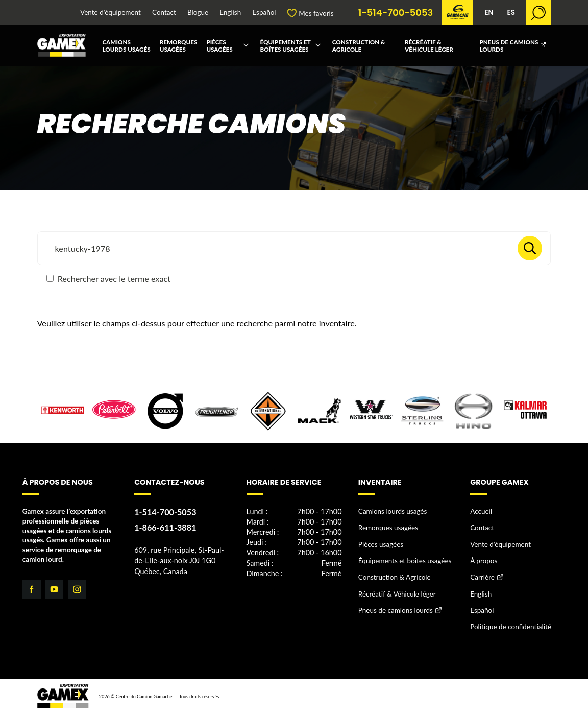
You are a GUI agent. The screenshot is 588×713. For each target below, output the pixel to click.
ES (511, 13)
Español (264, 13)
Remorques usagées (179, 45)
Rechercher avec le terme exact (108, 279)
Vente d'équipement (111, 13)
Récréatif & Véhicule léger (429, 45)
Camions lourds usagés (126, 45)
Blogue (198, 13)
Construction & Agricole (359, 45)
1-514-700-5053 (396, 13)
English (230, 13)
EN (489, 13)
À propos (484, 561)
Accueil (481, 511)
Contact (164, 13)
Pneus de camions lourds (509, 45)
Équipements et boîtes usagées (286, 45)
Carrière (482, 577)
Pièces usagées (219, 45)
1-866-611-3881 (165, 527)
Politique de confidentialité (511, 627)
